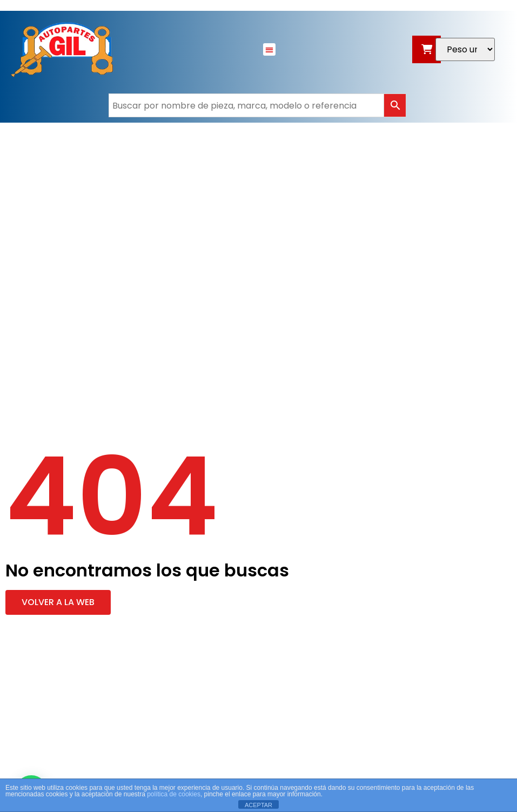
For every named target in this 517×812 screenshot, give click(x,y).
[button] (269, 49)
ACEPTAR (258, 805)
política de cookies (174, 794)
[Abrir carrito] (427, 49)
